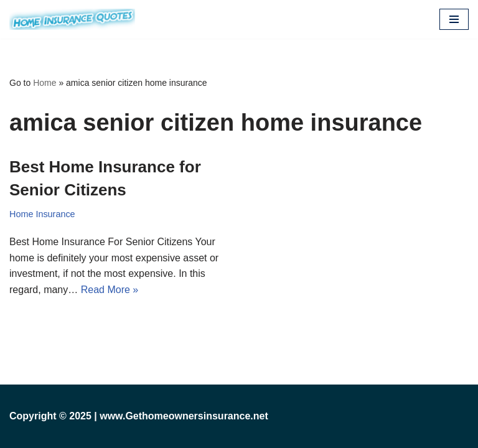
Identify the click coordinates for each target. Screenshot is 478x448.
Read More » (110, 290)
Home (45, 83)
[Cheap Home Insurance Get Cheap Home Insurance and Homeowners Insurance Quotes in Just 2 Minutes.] (72, 19)
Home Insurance (42, 214)
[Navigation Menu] (454, 19)
